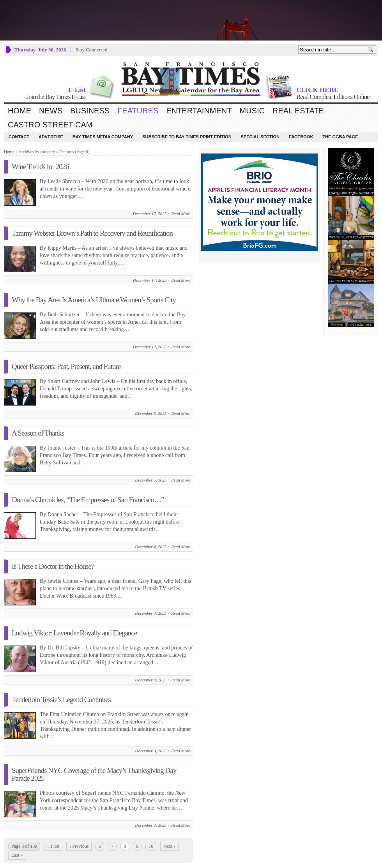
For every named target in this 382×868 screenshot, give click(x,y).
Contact (19, 137)
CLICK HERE (317, 90)
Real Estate (298, 111)
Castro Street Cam (50, 125)
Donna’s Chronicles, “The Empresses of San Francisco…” (88, 500)
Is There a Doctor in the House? (53, 566)
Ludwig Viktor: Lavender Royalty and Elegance (74, 633)
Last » (17, 855)
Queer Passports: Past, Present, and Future (66, 366)
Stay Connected (92, 50)
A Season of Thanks (38, 433)
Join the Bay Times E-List (56, 97)
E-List (77, 90)
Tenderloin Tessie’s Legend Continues (61, 700)
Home (19, 111)
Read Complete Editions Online (333, 97)
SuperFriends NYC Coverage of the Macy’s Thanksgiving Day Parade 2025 (94, 774)
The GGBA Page (340, 137)
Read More (181, 213)
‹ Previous (79, 846)
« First (53, 846)
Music (252, 111)
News (51, 111)
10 (151, 846)
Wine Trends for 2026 (40, 167)
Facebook (301, 137)
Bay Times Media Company (103, 137)
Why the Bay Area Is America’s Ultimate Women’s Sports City (94, 300)
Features (138, 111)
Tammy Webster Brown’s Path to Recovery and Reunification (92, 233)
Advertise (51, 137)
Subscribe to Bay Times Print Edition (187, 137)
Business (90, 111)
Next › (169, 846)
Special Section (260, 137)
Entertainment (199, 111)
